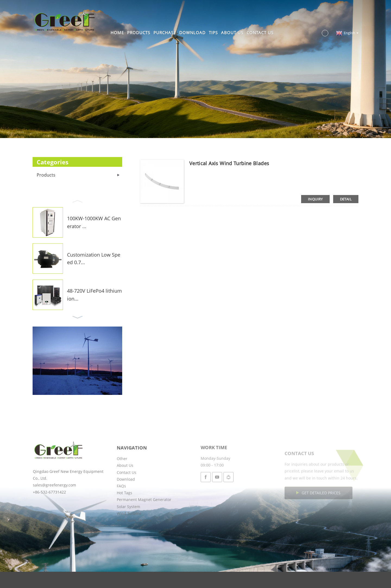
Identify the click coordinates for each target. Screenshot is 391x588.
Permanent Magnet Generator (144, 520)
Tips (213, 33)
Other (122, 479)
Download (192, 33)
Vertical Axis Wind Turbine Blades (229, 163)
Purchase (165, 33)
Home (117, 33)
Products (139, 33)
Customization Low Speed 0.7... (94, 259)
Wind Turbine (129, 534)
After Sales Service (134, 540)
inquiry (315, 199)
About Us (232, 33)
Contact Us (260, 33)
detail (346, 199)
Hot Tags (124, 513)
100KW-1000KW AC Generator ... (94, 222)
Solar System (128, 527)
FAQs (121, 506)
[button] (77, 201)
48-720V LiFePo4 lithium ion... (94, 295)
